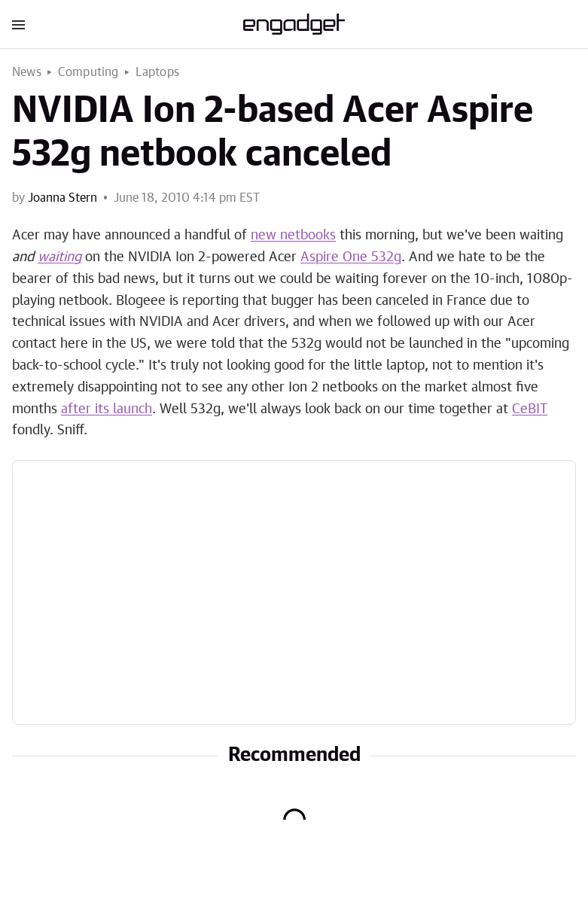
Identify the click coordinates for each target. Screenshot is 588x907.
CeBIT (530, 409)
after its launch (107, 409)
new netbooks (293, 236)
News (27, 72)
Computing (88, 72)
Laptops (157, 72)
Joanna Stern (62, 198)
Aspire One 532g (351, 257)
